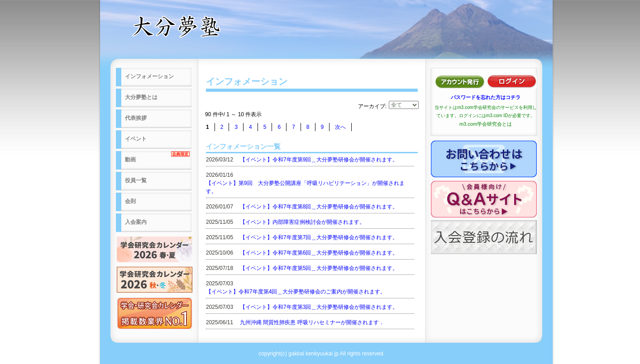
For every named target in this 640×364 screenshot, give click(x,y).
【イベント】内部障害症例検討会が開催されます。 (302, 222)
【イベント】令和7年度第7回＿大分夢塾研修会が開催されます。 (319, 237)
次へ (340, 127)
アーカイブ (372, 106)
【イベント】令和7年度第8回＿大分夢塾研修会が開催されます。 (319, 207)
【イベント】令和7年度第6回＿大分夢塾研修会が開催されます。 (319, 253)
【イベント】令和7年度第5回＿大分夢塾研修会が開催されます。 (319, 268)
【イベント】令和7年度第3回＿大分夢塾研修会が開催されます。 (319, 307)
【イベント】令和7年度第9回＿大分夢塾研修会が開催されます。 (319, 160)
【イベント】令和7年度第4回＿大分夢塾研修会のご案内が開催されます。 (296, 292)
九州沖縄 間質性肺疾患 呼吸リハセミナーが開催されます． (312, 322)
